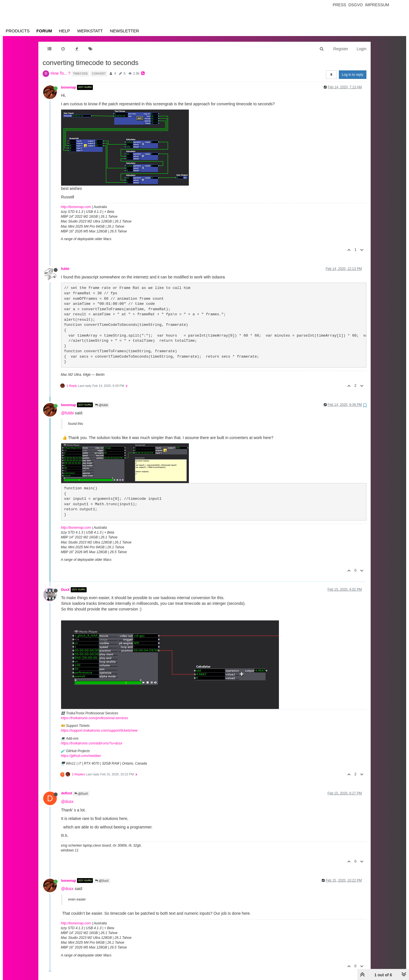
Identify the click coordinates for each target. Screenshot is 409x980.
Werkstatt (90, 31)
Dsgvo (356, 5)
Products (18, 31)
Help (64, 31)
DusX (65, 590)
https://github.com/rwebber (81, 756)
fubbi (65, 269)
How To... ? (60, 73)
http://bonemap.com (76, 207)
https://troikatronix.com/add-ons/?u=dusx (91, 743)
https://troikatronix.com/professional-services (94, 718)
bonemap (69, 87)
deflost (67, 793)
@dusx (67, 801)
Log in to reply (353, 75)
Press (339, 5)
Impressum (377, 5)
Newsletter (125, 31)
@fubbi (102, 405)
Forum (44, 31)
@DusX (81, 794)
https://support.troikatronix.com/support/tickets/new (99, 731)
